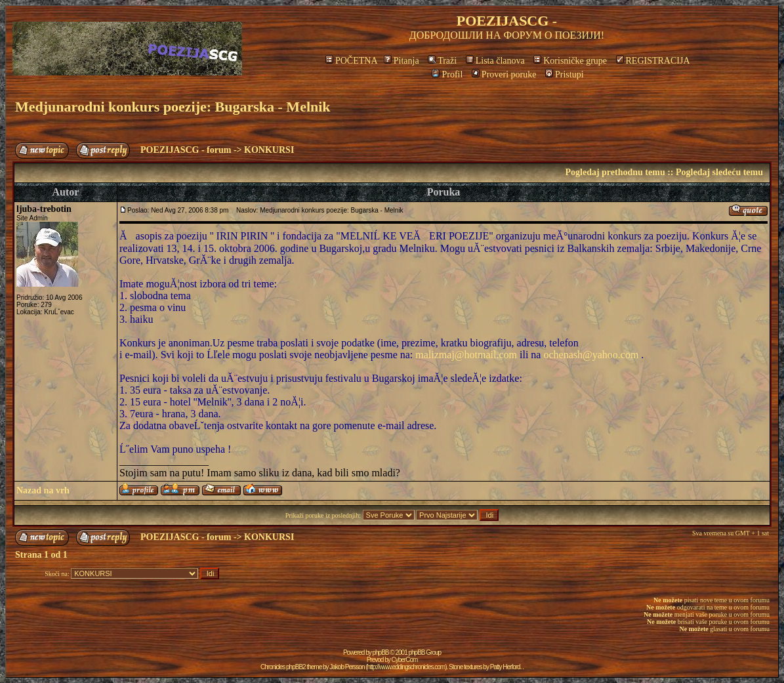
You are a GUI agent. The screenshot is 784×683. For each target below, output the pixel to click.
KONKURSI (269, 150)
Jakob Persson (347, 667)
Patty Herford (505, 667)
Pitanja (402, 61)
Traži (442, 61)
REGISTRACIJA (653, 61)
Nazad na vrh (43, 490)
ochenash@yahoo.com (591, 355)
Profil (447, 74)
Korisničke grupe (570, 61)
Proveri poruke (504, 74)
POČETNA (351, 61)
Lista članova (495, 61)
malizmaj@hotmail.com (466, 355)
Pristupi (565, 74)
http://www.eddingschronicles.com (406, 667)
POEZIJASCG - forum (186, 150)
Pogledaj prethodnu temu (615, 172)
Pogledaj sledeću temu (719, 172)
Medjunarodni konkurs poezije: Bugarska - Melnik (173, 107)
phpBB (381, 652)
